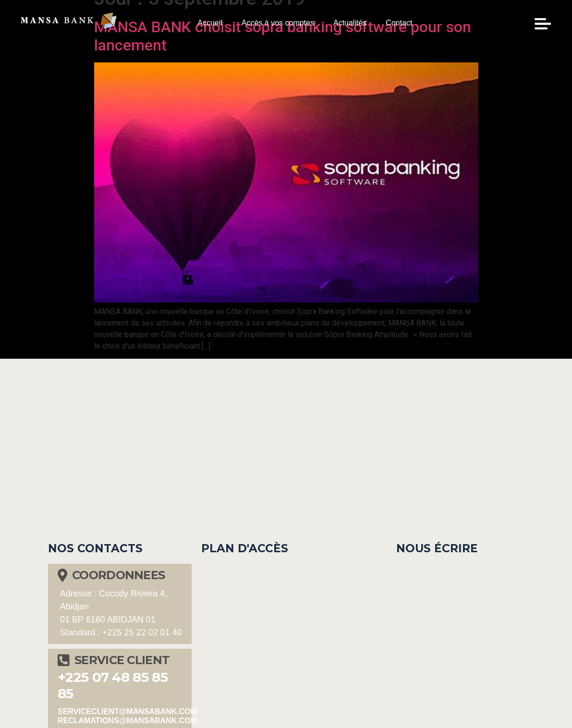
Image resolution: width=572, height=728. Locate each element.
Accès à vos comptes (278, 23)
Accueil (210, 23)
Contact (399, 23)
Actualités (350, 23)
